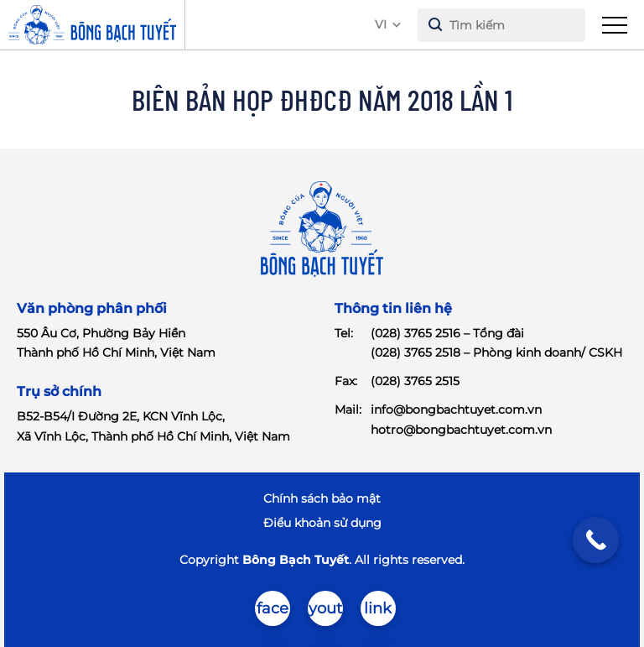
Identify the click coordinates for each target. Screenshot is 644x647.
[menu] (615, 25)
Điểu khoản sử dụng (322, 523)
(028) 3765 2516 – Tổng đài (447, 333)
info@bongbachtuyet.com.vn (456, 410)
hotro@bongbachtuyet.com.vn (461, 430)
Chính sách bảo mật (322, 498)
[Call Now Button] (596, 540)
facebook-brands (272, 613)
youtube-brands (325, 613)
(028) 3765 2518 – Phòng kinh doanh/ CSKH (496, 352)
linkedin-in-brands (378, 613)
